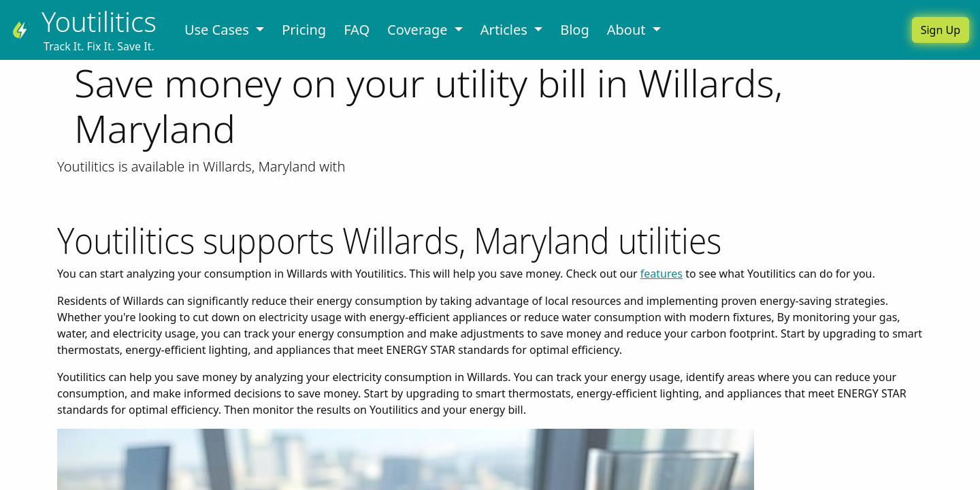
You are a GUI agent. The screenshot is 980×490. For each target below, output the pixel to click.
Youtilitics (99, 21)
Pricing (304, 30)
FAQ (357, 30)
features (661, 274)
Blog (575, 30)
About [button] (628, 30)
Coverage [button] (419, 30)
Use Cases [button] (218, 30)
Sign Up (941, 30)
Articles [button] (506, 30)
